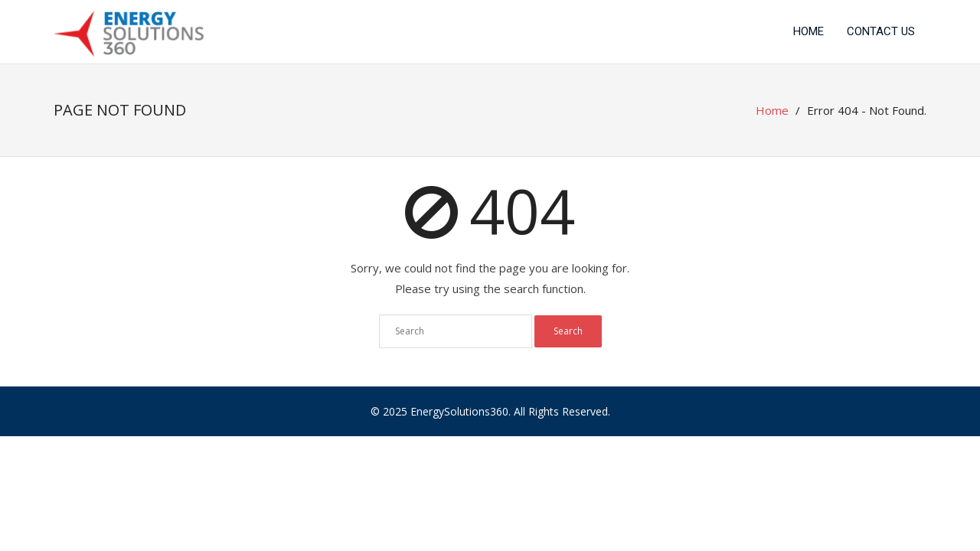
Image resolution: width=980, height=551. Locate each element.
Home (808, 31)
